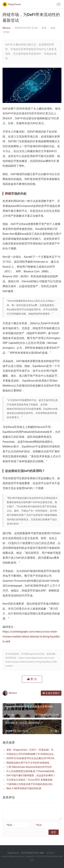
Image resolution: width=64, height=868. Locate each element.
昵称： (11, 825)
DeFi (5, 109)
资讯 (44, 28)
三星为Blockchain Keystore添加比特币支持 (29, 767)
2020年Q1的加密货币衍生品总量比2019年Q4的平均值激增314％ (31, 758)
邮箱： (40, 825)
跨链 (8, 194)
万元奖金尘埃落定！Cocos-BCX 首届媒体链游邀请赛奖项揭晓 (31, 780)
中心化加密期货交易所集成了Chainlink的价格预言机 (31, 771)
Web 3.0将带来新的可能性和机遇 (24, 788)
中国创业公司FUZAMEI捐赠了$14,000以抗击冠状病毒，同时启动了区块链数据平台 (31, 754)
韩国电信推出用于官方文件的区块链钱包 (28, 763)
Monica (6, 28)
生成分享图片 (51, 693)
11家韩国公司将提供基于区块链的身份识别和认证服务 (31, 784)
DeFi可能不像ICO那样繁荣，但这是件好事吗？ (31, 775)
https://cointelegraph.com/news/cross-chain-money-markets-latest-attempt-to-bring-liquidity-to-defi (31, 637)
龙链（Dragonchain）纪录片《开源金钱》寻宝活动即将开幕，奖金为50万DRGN (31, 750)
